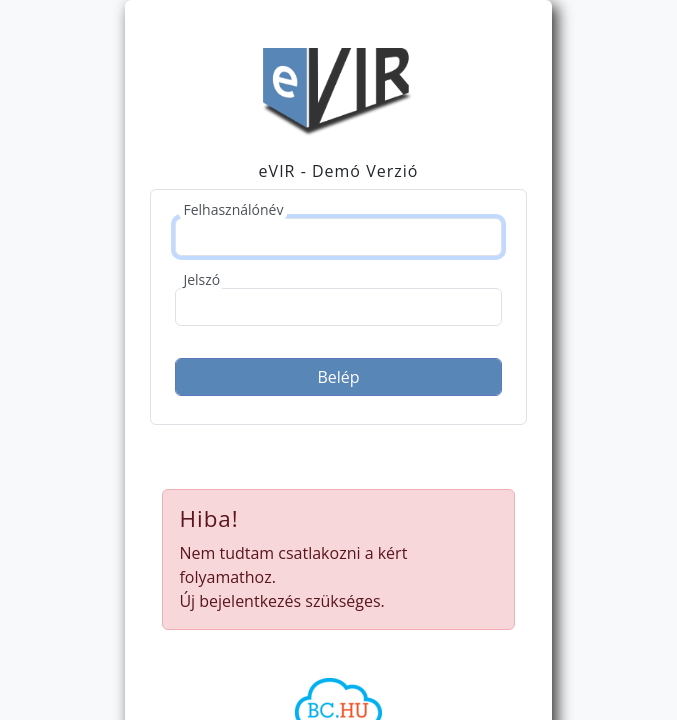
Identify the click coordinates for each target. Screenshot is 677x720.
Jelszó (201, 279)
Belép (338, 377)
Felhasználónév (233, 209)
